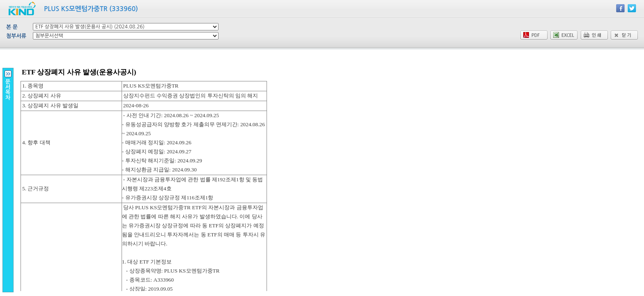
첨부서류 (16, 36)
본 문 (12, 27)
